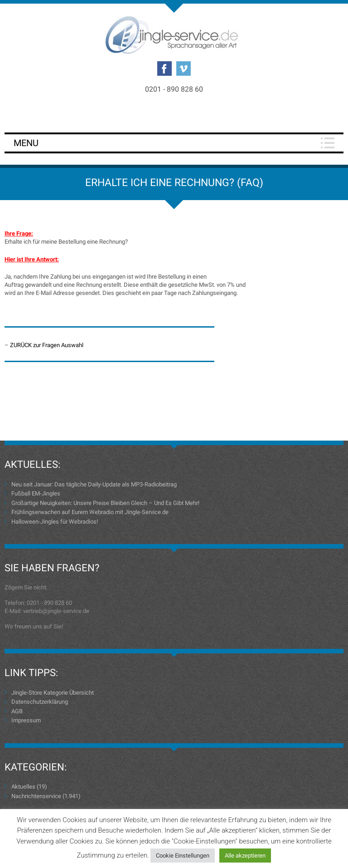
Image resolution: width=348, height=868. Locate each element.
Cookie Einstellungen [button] (183, 856)
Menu (26, 143)
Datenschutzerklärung (40, 702)
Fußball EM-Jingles (36, 493)
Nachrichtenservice (36, 796)
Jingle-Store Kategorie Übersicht (53, 693)
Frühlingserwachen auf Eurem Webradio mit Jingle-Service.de (90, 512)
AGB (17, 711)
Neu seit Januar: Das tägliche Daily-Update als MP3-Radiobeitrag (94, 484)
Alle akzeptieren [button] (245, 856)
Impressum (26, 720)
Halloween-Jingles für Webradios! (55, 522)
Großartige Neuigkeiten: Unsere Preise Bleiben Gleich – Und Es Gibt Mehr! (105, 503)
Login (174, 114)
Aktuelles (23, 787)
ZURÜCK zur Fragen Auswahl (47, 345)
